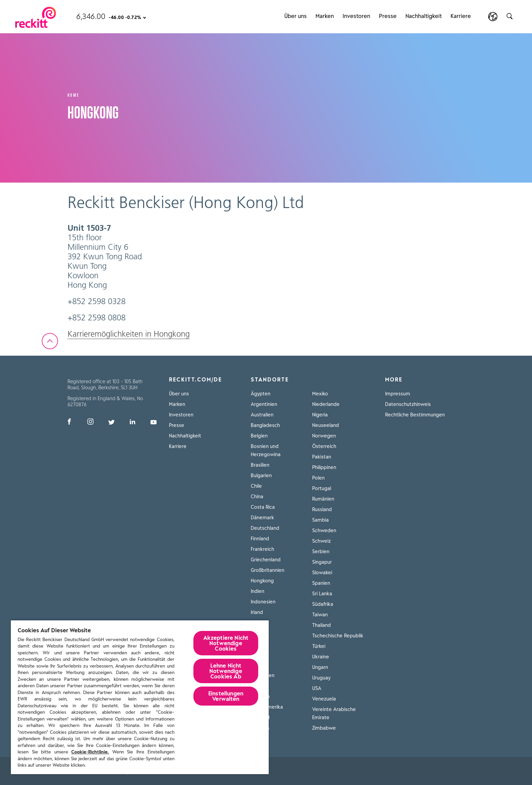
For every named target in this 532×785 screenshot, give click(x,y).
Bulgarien (261, 475)
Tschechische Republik (338, 636)
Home (74, 95)
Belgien (259, 436)
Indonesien (263, 602)
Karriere (178, 446)
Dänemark (262, 518)
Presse (177, 425)
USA (317, 688)
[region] (140, 697)
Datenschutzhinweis (408, 404)
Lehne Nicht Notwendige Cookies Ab (226, 671)
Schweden (324, 530)
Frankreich (262, 549)
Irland (257, 612)
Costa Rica (263, 507)
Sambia (320, 520)
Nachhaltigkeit (185, 436)
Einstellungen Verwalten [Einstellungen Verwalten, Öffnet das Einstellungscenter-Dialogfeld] (226, 696)
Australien (262, 415)
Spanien (321, 583)
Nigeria (320, 415)
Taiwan (320, 615)
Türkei (319, 646)
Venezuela (324, 699)
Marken (177, 404)
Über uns (179, 394)
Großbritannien (268, 570)
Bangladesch (265, 425)
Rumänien (323, 499)
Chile (256, 486)
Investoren (181, 415)
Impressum (398, 394)
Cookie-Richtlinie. (90, 752)
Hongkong (262, 581)
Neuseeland (326, 425)
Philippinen (324, 467)
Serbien (321, 552)
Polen (318, 478)
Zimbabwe (324, 728)
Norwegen (324, 436)
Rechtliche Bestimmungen (415, 415)
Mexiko (320, 394)
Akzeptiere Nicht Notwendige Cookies (226, 643)
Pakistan (322, 457)
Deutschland (265, 528)
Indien (258, 591)
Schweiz (321, 541)
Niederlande (326, 404)
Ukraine (321, 657)
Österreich (324, 446)
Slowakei (322, 573)
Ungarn (320, 667)
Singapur (322, 562)
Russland (322, 509)
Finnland (260, 539)
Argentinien (264, 404)
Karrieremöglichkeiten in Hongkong (129, 334)
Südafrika (323, 604)
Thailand (321, 625)
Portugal (322, 488)
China (257, 497)
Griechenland (266, 560)
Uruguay (321, 678)
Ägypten (261, 394)
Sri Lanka (322, 594)
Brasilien (260, 465)
